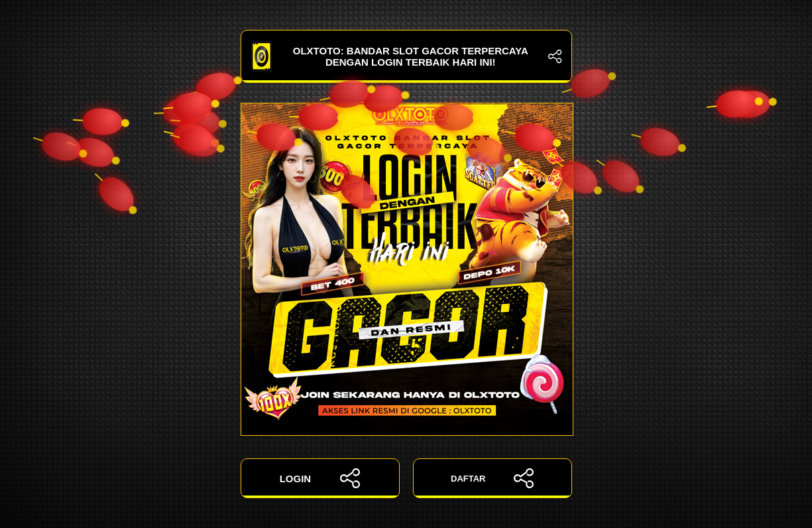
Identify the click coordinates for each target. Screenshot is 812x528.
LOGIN (320, 478)
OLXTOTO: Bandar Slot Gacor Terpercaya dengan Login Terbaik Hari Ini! (406, 56)
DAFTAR (492, 478)
